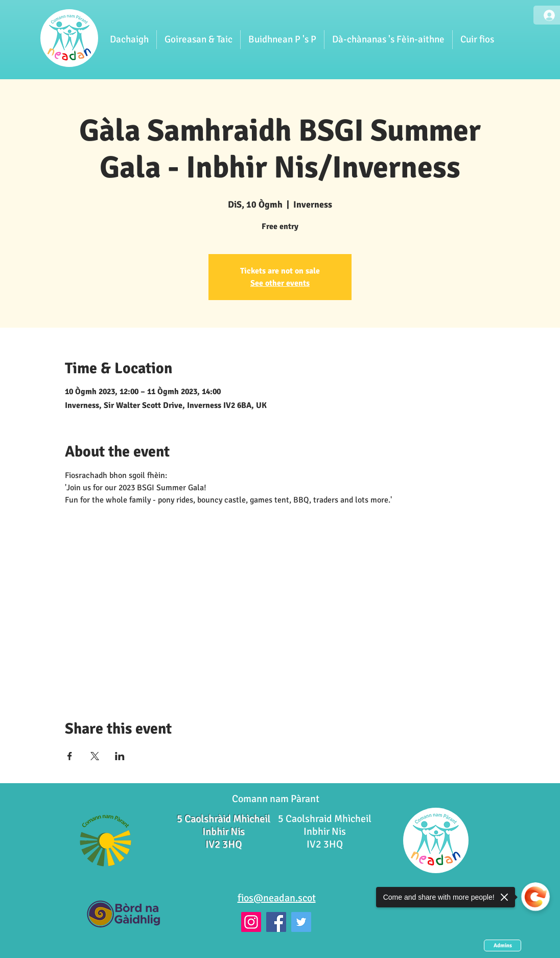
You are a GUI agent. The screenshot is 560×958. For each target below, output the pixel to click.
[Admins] (503, 945)
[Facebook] (276, 922)
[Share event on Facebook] (70, 756)
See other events (280, 283)
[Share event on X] (95, 756)
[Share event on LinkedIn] (120, 756)
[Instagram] (251, 922)
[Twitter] (301, 922)
